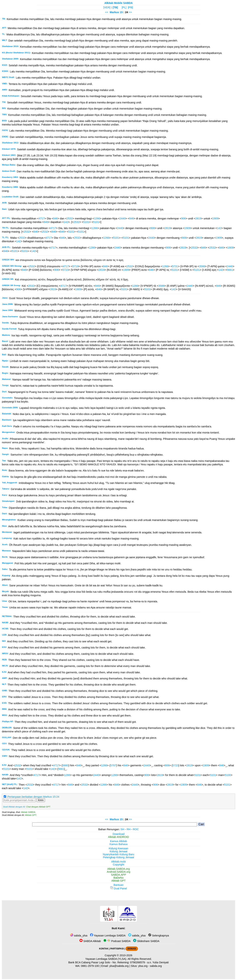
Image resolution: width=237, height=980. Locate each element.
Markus (114, 12)
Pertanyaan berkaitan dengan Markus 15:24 (33, 797)
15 (122, 12)
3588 (202, 266)
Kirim (41, 800)
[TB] (115, 7)
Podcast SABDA (117, 941)
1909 (215, 218)
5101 (86, 222)
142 (66, 222)
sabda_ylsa (79, 936)
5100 (228, 775)
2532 (70, 218)
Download (118, 834)
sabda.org (156, 966)
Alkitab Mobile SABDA (119, 3)
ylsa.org (143, 966)
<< (107, 12)
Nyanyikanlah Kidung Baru (118, 854)
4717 (41, 218)
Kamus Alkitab (118, 841)
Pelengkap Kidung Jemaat (118, 857)
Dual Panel (118, 888)
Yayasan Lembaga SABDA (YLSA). (106, 959)
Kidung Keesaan (118, 848)
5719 (76, 266)
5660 (65, 765)
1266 (97, 218)
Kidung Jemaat (118, 851)
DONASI (132, 949)
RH (129, 829)
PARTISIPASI (117, 949)
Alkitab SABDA (28, 812)
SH (122, 829)
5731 (175, 266)
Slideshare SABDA (146, 941)
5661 (230, 270)
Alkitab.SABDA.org (119, 869)
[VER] (107, 7)
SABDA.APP (118, 875)
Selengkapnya (158, 936)
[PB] (130, 7)
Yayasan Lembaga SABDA (108, 936)
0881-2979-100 (90, 966)
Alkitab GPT (31, 815)
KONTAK (104, 949)
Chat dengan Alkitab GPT (38, 807)
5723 (66, 270)
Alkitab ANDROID (119, 837)
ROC (136, 829)
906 (183, 218)
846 (55, 218)
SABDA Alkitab (90, 941)
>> (130, 12)
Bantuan (118, 885)
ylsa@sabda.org (119, 966)
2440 (122, 218)
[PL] (124, 7)
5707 (113, 765)
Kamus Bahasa (118, 844)
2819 (198, 218)
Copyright (118, 865)
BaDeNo (118, 878)
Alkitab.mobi (118, 862)
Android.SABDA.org (118, 872)
